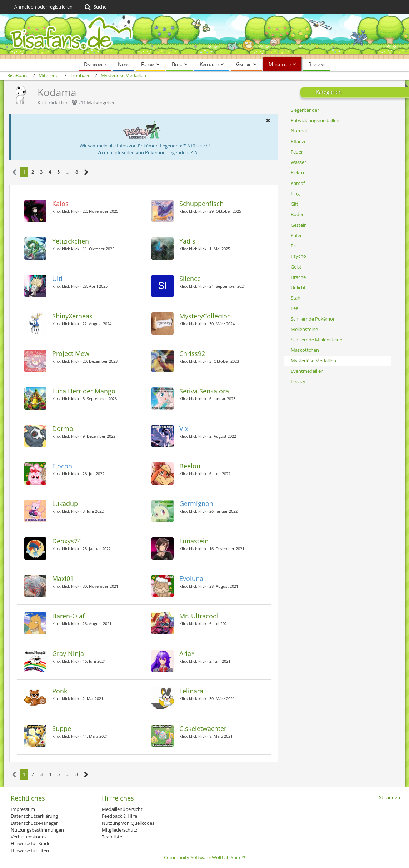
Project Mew (71, 353)
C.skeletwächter (203, 728)
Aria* (187, 653)
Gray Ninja (68, 653)
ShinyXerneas (72, 316)
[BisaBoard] (204, 37)
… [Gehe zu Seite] (68, 172)
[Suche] (95, 7)
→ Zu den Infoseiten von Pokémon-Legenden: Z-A (144, 152)
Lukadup (65, 503)
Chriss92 (192, 353)
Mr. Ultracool (199, 616)
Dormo (63, 428)
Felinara (191, 691)
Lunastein (194, 541)
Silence (190, 279)
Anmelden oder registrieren (43, 7)
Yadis (187, 241)
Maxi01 (63, 578)
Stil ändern (390, 797)
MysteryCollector (204, 316)
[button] (268, 120)
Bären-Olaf (68, 616)
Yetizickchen (71, 241)
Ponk (60, 691)
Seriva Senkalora (204, 391)
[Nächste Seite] (86, 172)
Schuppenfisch (201, 204)
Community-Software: (204, 857)
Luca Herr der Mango (84, 391)
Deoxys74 (67, 541)
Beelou (190, 466)
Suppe (62, 728)
